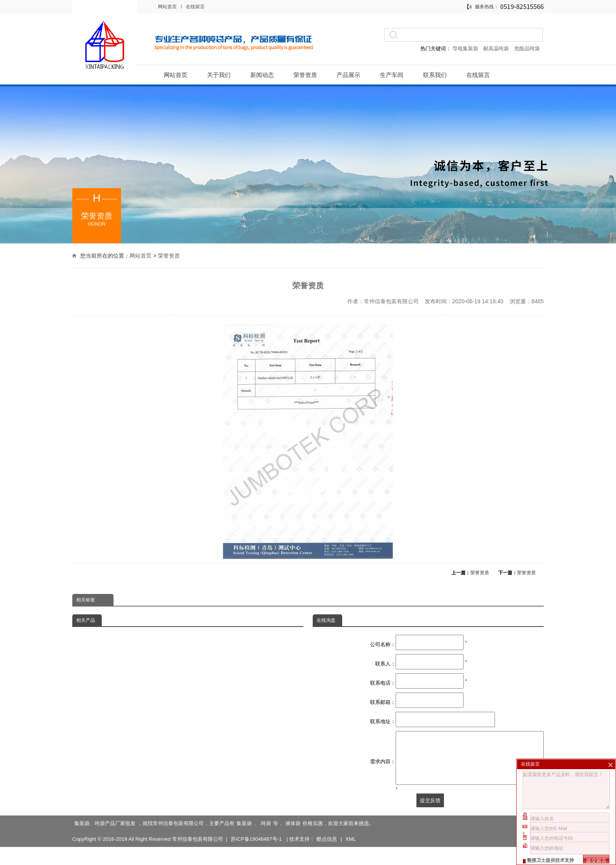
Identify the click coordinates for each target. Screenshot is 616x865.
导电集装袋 (465, 49)
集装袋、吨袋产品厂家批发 (105, 826)
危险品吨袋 (527, 49)
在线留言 (195, 7)
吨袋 (266, 826)
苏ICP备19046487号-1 (257, 842)
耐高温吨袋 (497, 49)
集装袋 (244, 826)
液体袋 (293, 826)
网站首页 (167, 7)
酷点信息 (327, 842)
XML (351, 842)
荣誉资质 (169, 255)
